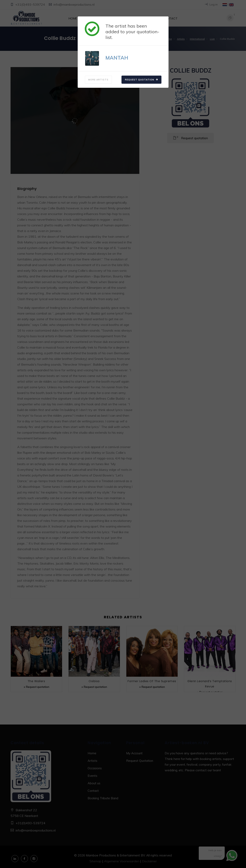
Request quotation (141, 80)
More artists (98, 80)
